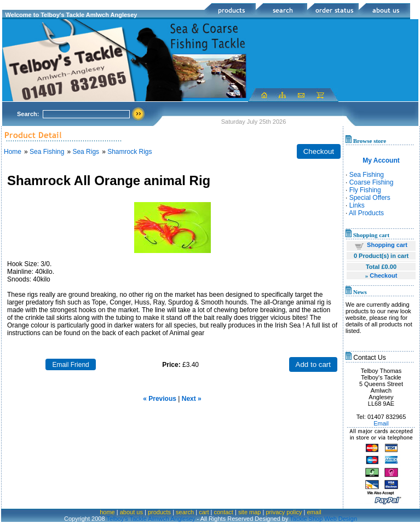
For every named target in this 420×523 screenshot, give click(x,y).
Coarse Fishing (372, 182)
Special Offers (370, 198)
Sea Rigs (86, 152)
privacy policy (284, 512)
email (314, 512)
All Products (366, 213)
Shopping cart (387, 245)
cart (204, 512)
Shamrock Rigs (130, 152)
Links (357, 205)
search (185, 512)
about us (131, 512)
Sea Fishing (47, 152)
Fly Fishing (365, 190)
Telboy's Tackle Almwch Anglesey (151, 519)
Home (13, 152)
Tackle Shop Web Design (323, 519)
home (107, 512)
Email (381, 423)
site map (250, 512)
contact (223, 512)
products (159, 512)
